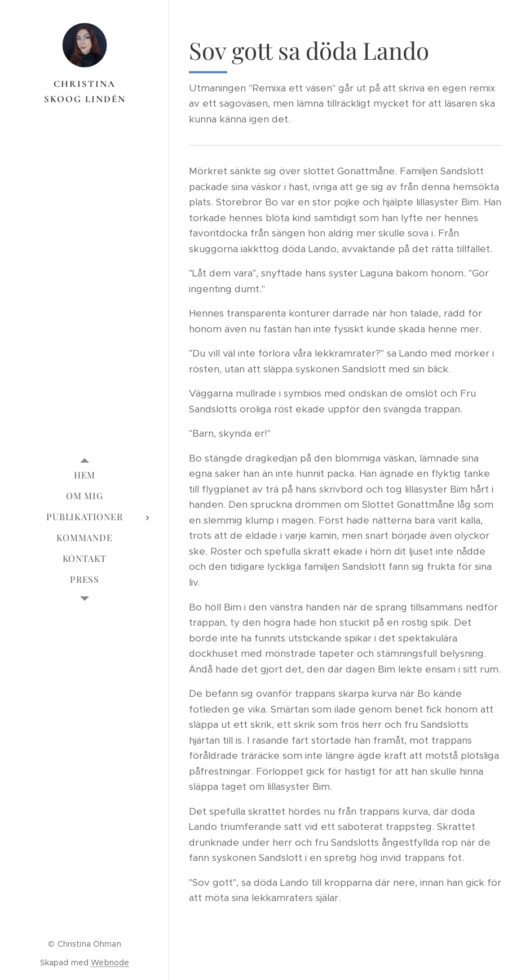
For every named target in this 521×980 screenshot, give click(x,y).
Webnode (110, 963)
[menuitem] (85, 475)
